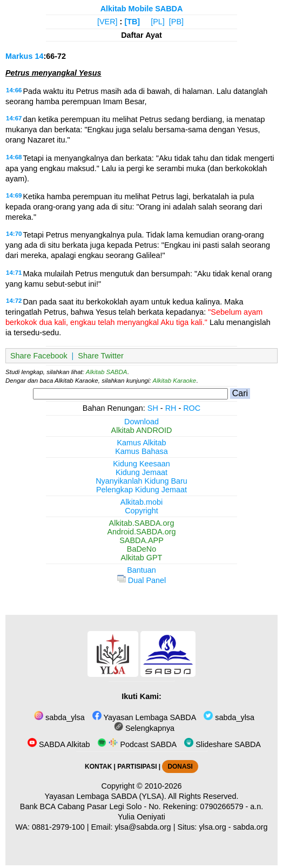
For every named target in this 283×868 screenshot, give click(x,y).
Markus (19, 56)
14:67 (14, 118)
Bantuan (141, 570)
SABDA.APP (141, 540)
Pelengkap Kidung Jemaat (141, 490)
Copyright (141, 511)
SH (153, 408)
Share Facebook (39, 356)
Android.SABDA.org (141, 532)
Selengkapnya (144, 728)
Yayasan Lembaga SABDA (144, 717)
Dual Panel (141, 580)
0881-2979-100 (58, 827)
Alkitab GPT (142, 558)
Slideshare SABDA (223, 744)
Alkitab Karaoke (175, 381)
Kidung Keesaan (141, 464)
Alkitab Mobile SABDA (142, 9)
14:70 (14, 234)
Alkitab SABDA (107, 372)
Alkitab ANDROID (142, 430)
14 (39, 56)
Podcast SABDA (137, 744)
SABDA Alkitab (59, 744)
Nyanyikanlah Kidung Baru (141, 481)
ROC (192, 408)
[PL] (158, 22)
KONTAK (98, 767)
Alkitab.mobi (141, 502)
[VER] (107, 22)
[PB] (176, 22)
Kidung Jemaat (141, 472)
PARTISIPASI (137, 767)
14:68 (14, 157)
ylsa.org (212, 827)
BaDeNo (141, 549)
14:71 (14, 273)
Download (141, 422)
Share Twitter (101, 356)
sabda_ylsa (59, 717)
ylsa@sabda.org (143, 827)
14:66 (14, 90)
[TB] (132, 22)
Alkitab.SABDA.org (142, 523)
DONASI (180, 767)
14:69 (14, 195)
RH (171, 408)
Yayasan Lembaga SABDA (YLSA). (106, 796)
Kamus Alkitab (141, 443)
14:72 (14, 301)
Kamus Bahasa (141, 451)
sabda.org (251, 827)
